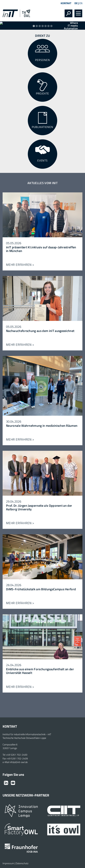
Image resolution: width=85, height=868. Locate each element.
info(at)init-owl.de (19, 762)
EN (81, 3)
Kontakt (66, 3)
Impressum (8, 863)
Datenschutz (22, 863)
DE (76, 3)
